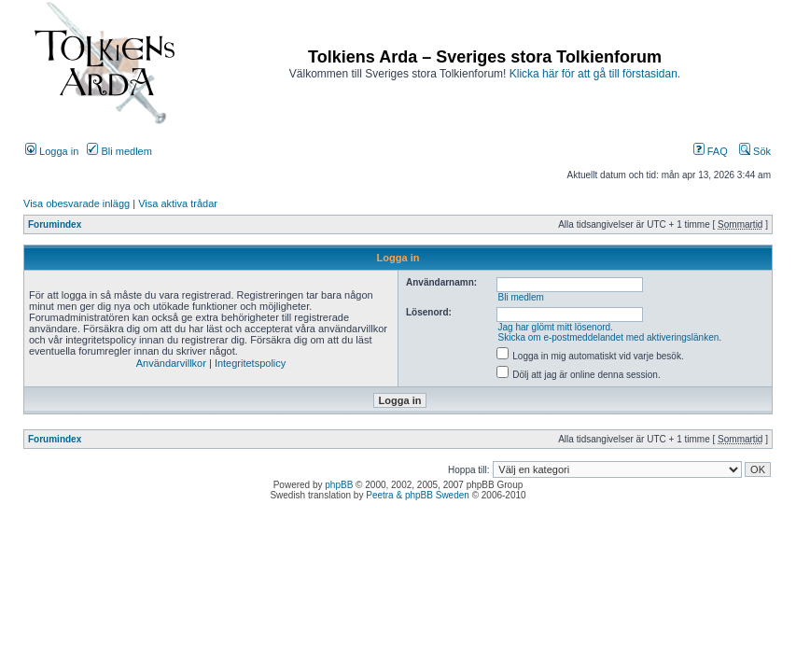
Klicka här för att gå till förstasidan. (595, 74)
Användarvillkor (171, 363)
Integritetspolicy (250, 363)
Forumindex (55, 224)
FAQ (711, 151)
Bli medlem (119, 151)
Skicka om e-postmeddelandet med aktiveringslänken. (609, 337)
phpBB (339, 485)
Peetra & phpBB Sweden (418, 495)
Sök (755, 151)
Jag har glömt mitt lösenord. (555, 327)
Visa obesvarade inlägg (77, 203)
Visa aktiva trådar (178, 203)
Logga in (52, 151)
